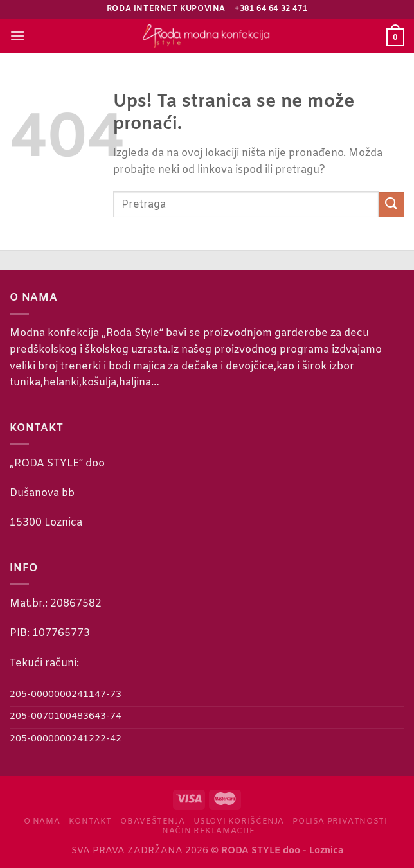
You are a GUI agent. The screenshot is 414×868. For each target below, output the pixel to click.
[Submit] (392, 205)
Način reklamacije (208, 831)
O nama (42, 822)
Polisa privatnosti (340, 822)
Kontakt (90, 822)
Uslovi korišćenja (239, 822)
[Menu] (17, 36)
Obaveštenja (152, 822)
